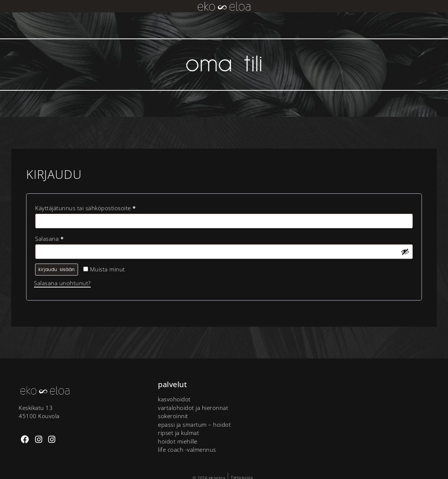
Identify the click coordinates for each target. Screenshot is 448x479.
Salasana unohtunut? (62, 283)
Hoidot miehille (178, 441)
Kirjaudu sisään (57, 270)
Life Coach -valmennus (187, 450)
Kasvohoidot (174, 399)
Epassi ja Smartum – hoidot (194, 424)
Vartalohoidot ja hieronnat (193, 408)
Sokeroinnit (173, 416)
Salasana (63, 238)
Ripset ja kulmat (178, 433)
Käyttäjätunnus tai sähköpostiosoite (99, 207)
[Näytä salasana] (405, 252)
